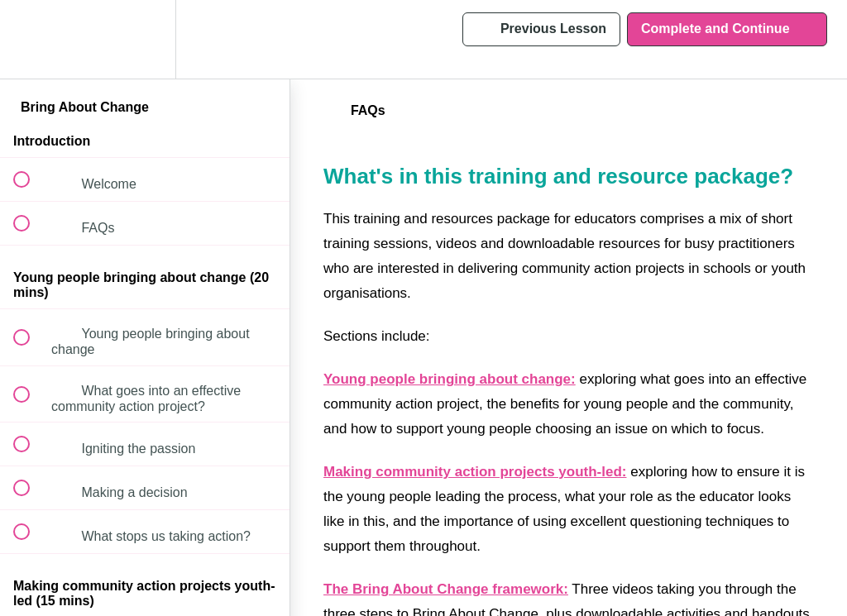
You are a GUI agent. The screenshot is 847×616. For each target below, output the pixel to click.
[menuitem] (145, 39)
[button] (31, 39)
